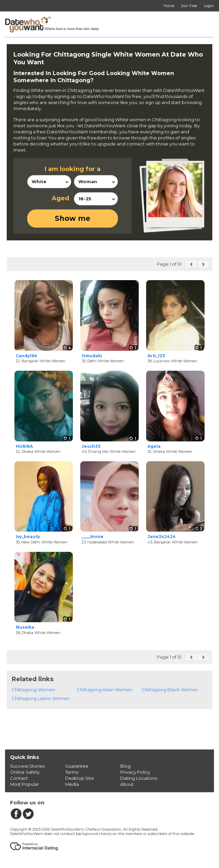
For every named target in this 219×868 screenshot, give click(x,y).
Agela (154, 446)
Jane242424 (162, 537)
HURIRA (24, 446)
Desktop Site (80, 778)
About (127, 784)
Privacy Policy (135, 772)
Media (72, 784)
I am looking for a (73, 169)
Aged (60, 198)
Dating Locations (139, 778)
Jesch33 (91, 446)
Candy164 (27, 356)
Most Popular (25, 784)
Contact (19, 778)
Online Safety (25, 772)
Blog (125, 766)
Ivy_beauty (28, 537)
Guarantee (77, 766)
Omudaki (92, 356)
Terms (72, 772)
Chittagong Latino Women (41, 698)
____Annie (93, 537)
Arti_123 (156, 356)
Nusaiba (25, 627)
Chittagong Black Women (170, 690)
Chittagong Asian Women (104, 690)
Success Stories (27, 766)
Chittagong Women (33, 690)
